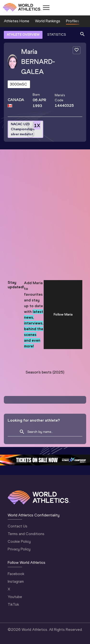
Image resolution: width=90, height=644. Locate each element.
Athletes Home (17, 21)
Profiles (73, 21)
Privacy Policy (19, 549)
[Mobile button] (46, 8)
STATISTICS (57, 35)
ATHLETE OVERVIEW (23, 35)
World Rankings (48, 21)
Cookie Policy (19, 541)
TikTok (13, 604)
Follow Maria (63, 314)
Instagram (16, 581)
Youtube (15, 597)
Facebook (16, 574)
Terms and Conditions (26, 534)
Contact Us (18, 526)
